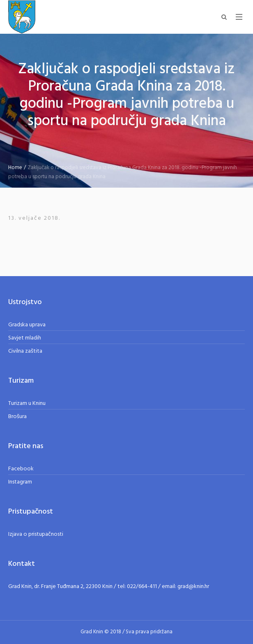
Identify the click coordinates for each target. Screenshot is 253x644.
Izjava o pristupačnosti (36, 534)
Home (15, 168)
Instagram (20, 482)
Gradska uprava (27, 325)
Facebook (21, 469)
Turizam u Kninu (27, 403)
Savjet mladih (25, 338)
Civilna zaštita (25, 351)
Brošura (17, 417)
